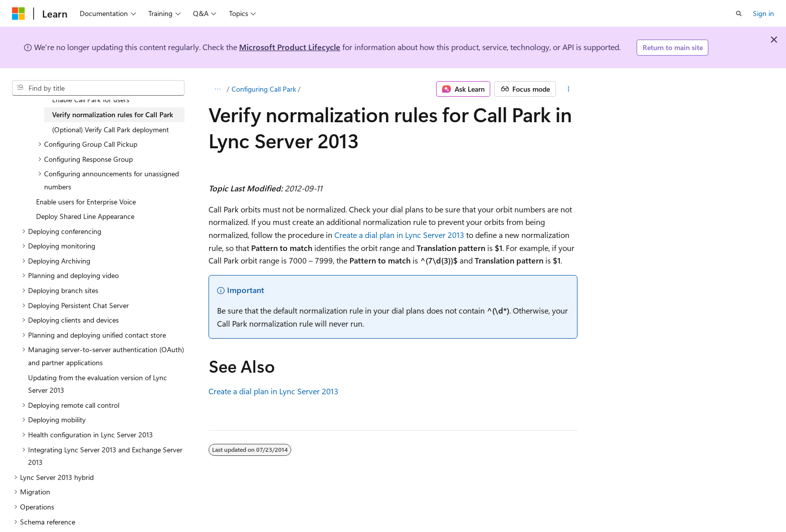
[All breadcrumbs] (217, 89)
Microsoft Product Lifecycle (290, 47)
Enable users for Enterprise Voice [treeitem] (86, 202)
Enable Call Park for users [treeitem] (91, 99)
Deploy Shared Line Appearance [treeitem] (85, 216)
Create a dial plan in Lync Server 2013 (399, 235)
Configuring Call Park (264, 89)
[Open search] (739, 14)
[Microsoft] (19, 14)
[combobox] (98, 88)
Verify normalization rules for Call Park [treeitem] (113, 114)
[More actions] (569, 89)
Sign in (763, 13)
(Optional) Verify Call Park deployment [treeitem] (111, 129)
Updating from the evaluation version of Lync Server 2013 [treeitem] (97, 384)
